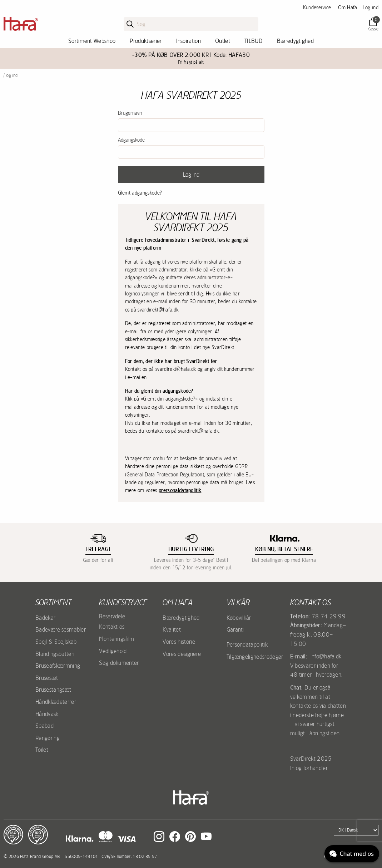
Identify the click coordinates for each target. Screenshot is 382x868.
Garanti (235, 629)
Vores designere (182, 654)
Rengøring (48, 738)
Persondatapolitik (247, 644)
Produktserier (146, 41)
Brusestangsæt (53, 690)
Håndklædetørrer (56, 702)
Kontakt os (112, 627)
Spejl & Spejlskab (56, 642)
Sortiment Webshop (92, 41)
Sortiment (53, 602)
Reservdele (112, 616)
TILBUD (254, 41)
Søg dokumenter (119, 663)
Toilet (42, 750)
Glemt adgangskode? (140, 193)
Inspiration (189, 41)
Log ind (371, 8)
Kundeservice (317, 8)
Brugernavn (130, 113)
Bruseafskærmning (58, 666)
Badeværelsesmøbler (61, 629)
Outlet (223, 41)
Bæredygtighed (295, 41)
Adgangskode (131, 140)
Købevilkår (239, 618)
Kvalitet (172, 629)
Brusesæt (47, 678)
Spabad (44, 726)
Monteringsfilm (116, 639)
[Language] (356, 830)
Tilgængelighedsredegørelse (260, 657)
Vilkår (238, 602)
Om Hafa (348, 8)
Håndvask (47, 714)
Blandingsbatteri (55, 654)
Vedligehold (113, 651)
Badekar (45, 618)
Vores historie (179, 642)
